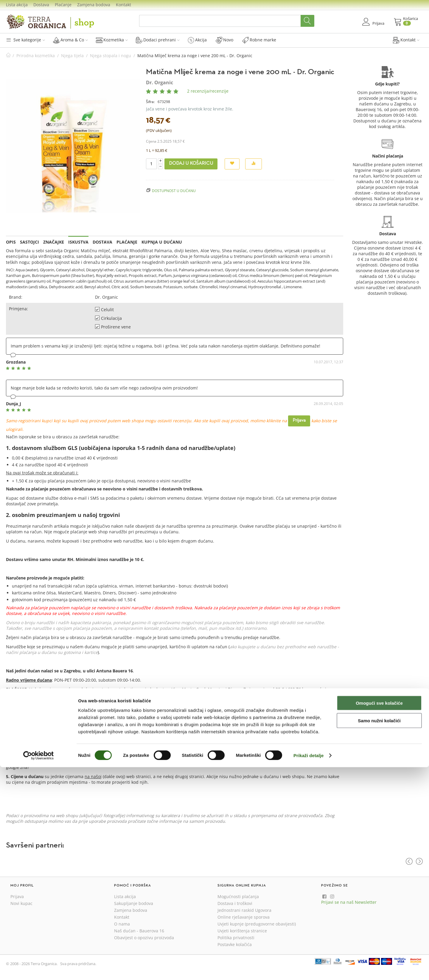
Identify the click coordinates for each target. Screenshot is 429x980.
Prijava (299, 420)
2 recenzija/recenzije (208, 91)
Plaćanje (63, 5)
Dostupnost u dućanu (174, 191)
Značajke (54, 242)
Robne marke (259, 40)
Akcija (197, 40)
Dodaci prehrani (158, 40)
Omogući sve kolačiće (379, 916)
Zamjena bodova (94, 5)
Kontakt (123, 5)
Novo (224, 40)
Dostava (41, 5)
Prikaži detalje (309, 968)
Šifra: (150, 102)
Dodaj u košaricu (191, 163)
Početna (8, 56)
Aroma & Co (70, 40)
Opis (11, 242)
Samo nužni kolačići (379, 933)
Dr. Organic (160, 82)
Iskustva (78, 242)
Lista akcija (17, 5)
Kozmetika (112, 40)
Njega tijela (72, 56)
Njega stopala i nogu (111, 56)
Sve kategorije (25, 40)
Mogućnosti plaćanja (238, 896)
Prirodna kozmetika (36, 56)
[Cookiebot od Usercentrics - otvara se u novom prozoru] (39, 968)
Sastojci (29, 242)
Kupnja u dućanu (162, 242)
